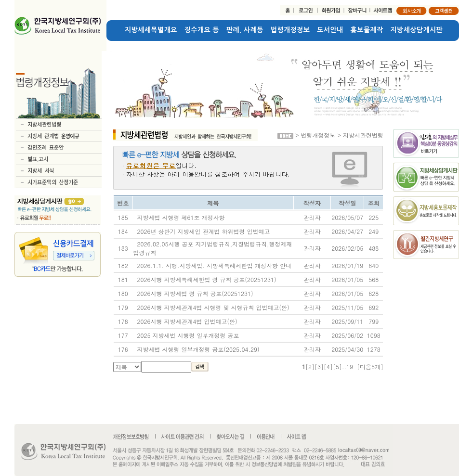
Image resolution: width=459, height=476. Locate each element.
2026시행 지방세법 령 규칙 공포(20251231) (195, 293)
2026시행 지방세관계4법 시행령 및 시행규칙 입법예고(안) (213, 307)
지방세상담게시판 (417, 30)
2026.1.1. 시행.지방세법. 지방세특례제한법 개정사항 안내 (215, 265)
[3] (319, 367)
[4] (328, 367)
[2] (310, 367)
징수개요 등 (202, 30)
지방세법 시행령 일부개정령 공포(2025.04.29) (198, 349)
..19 (348, 367)
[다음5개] (370, 367)
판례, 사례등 (245, 30)
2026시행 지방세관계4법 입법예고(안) (187, 321)
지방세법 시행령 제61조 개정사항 (181, 217)
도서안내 (330, 30)
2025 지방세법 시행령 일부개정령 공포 (188, 335)
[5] (337, 367)
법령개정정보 (290, 30)
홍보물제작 (367, 30)
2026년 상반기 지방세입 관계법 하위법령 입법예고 (204, 231)
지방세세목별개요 (151, 30)
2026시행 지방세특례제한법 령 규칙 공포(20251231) (207, 279)
